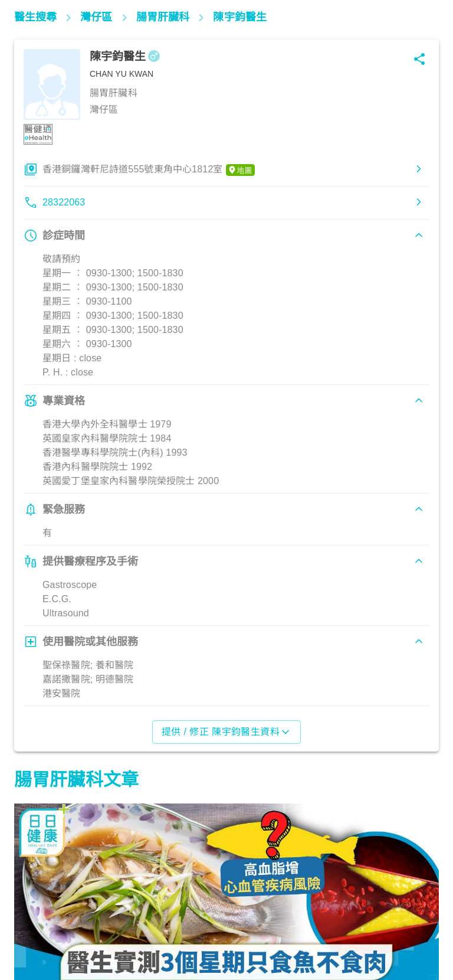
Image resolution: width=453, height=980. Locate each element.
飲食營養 (38, 928)
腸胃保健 (191, 928)
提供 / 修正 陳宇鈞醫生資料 (227, 732)
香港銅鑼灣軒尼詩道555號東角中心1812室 (149, 170)
